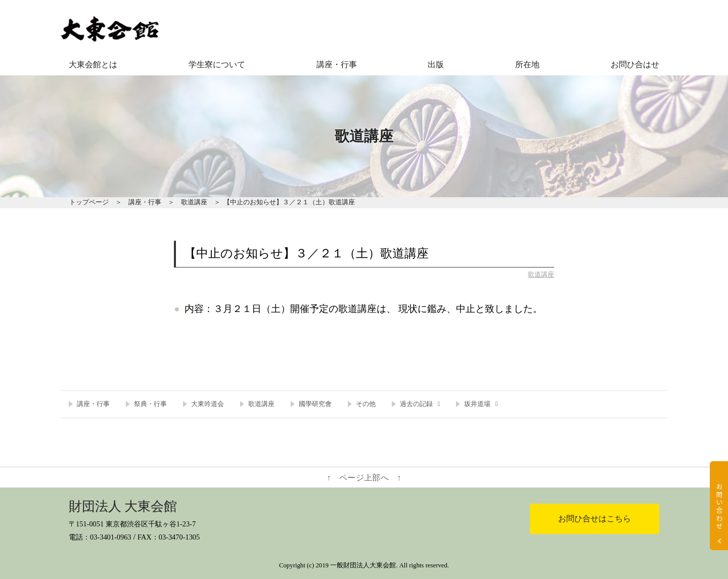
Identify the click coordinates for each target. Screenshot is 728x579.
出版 (436, 64)
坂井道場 (477, 404)
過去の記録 (416, 404)
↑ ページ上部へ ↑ (364, 478)
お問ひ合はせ (635, 64)
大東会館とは (93, 64)
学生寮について (217, 64)
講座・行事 (337, 64)
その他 (366, 404)
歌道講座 (194, 202)
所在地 (527, 64)
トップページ (89, 202)
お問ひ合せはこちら (595, 519)
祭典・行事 (150, 404)
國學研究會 (315, 404)
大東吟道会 (208, 404)
